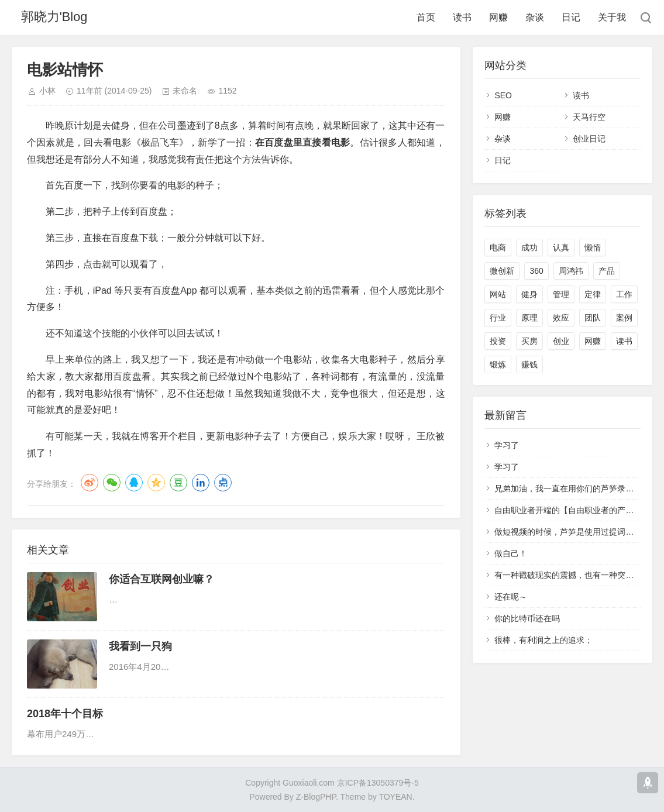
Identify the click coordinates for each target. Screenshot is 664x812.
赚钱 (529, 364)
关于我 (612, 17)
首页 (426, 17)
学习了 (507, 445)
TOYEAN (395, 797)
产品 (607, 271)
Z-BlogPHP (316, 797)
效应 (561, 318)
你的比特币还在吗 (527, 618)
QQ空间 (156, 483)
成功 (529, 247)
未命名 (185, 91)
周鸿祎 (571, 271)
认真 (561, 247)
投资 (498, 341)
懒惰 (593, 247)
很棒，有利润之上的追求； (543, 640)
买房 (529, 341)
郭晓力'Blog (56, 17)
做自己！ (511, 553)
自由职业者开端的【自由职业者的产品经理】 (576, 510)
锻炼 (498, 364)
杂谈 (535, 17)
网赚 (498, 17)
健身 (529, 294)
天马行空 (589, 117)
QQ (134, 483)
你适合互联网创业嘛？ (161, 579)
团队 (593, 318)
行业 (498, 318)
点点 (223, 483)
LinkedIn (201, 483)
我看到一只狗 (140, 646)
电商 (498, 247)
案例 (624, 318)
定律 (593, 294)
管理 (561, 294)
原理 (529, 318)
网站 (498, 294)
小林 (47, 91)
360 (536, 271)
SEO (503, 95)
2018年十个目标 (65, 714)
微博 (90, 483)
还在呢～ (511, 597)
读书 (462, 17)
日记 (571, 17)
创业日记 (589, 139)
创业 (561, 341)
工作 (624, 294)
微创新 (502, 271)
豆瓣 (178, 483)
